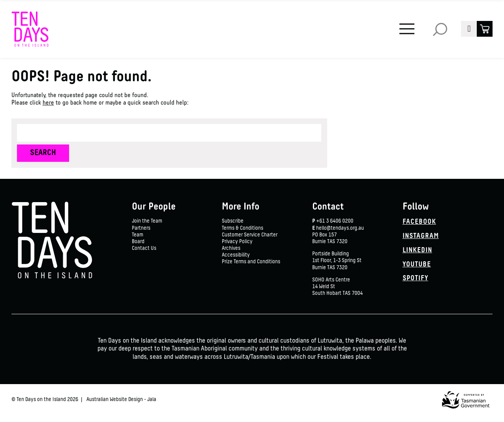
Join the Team (147, 221)
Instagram (421, 236)
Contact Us (144, 249)
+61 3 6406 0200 (335, 221)
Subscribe (233, 221)
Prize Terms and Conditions (251, 262)
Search (440, 29)
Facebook (419, 222)
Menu (405, 23)
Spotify (415, 279)
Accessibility (236, 255)
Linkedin (417, 250)
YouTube (417, 265)
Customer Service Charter (250, 235)
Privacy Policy (237, 242)
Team (138, 235)
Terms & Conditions (243, 228)
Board (138, 242)
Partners (141, 228)
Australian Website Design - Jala (121, 400)
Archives (231, 249)
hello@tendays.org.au (340, 228)
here (48, 103)
